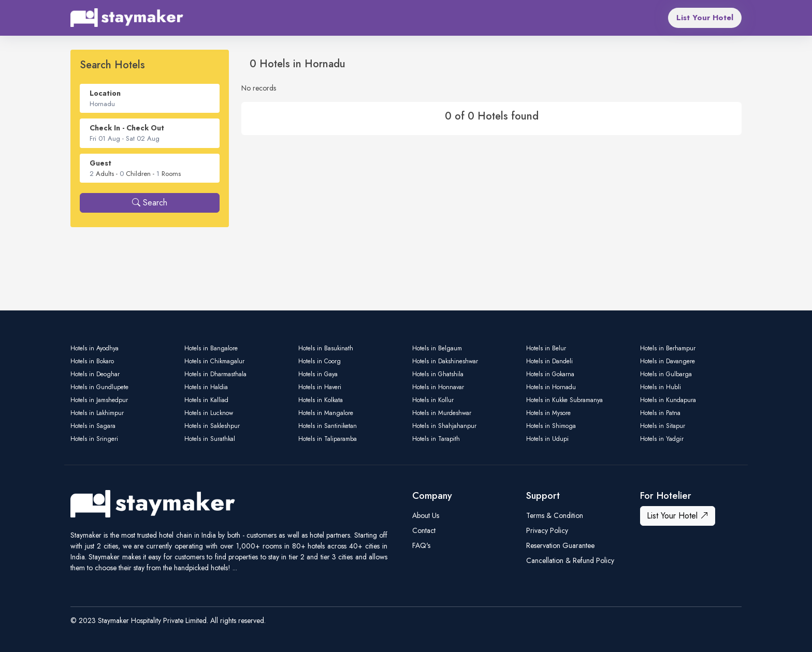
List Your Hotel (705, 18)
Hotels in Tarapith (436, 439)
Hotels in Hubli (661, 387)
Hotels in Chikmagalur (214, 361)
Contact (424, 530)
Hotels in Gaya (318, 374)
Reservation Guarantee (560, 545)
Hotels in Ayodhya (95, 348)
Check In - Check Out (127, 128)
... (235, 568)
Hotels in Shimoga (551, 426)
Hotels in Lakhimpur (97, 413)
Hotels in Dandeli (549, 361)
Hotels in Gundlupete (99, 387)
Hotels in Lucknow (209, 413)
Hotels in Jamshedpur (99, 400)
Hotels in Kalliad (206, 400)
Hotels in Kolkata (321, 400)
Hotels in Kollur (433, 400)
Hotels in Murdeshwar (442, 413)
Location (105, 93)
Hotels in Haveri (320, 387)
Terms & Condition (555, 515)
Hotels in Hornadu (551, 387)
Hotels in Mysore (548, 413)
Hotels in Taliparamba (328, 439)
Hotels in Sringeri (94, 439)
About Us (426, 515)
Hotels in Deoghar (95, 374)
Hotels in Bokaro (92, 361)
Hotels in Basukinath (326, 348)
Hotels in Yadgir (662, 439)
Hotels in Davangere (668, 361)
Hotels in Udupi (547, 439)
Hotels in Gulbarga (666, 374)
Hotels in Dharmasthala (215, 374)
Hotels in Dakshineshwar (445, 361)
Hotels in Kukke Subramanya (564, 400)
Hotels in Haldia (206, 387)
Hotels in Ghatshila (438, 374)
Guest (100, 163)
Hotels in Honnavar (438, 387)
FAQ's (421, 545)
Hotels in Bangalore (211, 348)
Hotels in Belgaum (437, 348)
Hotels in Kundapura (668, 400)
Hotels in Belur (546, 348)
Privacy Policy (547, 530)
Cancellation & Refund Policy (570, 560)
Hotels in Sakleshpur (212, 426)
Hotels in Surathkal (210, 439)
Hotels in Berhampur (668, 348)
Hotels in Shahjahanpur (444, 426)
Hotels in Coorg (320, 361)
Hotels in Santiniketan (328, 426)
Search (150, 203)
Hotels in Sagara (93, 426)
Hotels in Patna (660, 413)
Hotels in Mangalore (326, 413)
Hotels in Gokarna (550, 374)
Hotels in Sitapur (663, 426)
